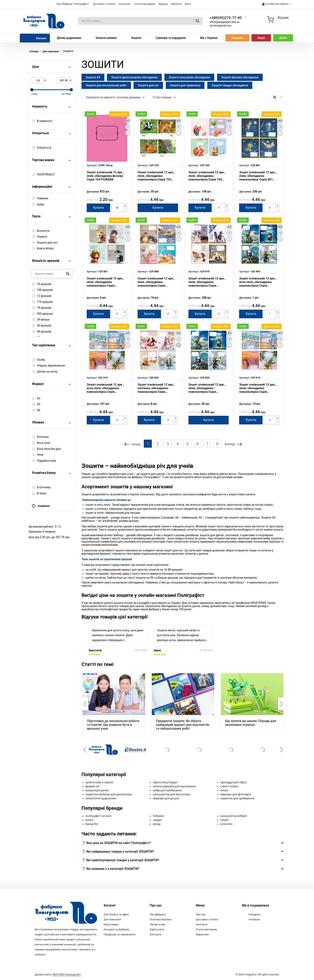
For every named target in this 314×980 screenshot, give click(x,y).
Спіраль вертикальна (48, 366)
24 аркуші (41, 319)
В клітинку (41, 487)
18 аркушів (42, 308)
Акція (261, 38)
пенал (224, 790)
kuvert (89, 820)
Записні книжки (106, 38)
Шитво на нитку (45, 372)
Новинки (237, 38)
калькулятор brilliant (233, 816)
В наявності (42, 121)
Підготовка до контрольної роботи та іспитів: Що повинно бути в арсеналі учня (113, 725)
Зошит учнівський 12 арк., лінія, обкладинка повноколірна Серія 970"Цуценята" (207, 282)
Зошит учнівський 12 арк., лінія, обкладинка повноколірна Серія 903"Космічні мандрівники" (208, 388)
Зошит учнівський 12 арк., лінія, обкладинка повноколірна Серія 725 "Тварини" (156, 176)
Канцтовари (111, 924)
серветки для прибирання (237, 798)
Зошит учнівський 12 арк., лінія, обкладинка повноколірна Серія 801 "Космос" (258, 176)
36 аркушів (42, 325)
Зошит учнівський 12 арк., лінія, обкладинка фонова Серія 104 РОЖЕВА (105, 176)
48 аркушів (42, 331)
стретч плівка (229, 786)
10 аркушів (42, 284)
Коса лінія (41, 443)
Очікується (42, 148)
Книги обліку (43, 248)
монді (157, 824)
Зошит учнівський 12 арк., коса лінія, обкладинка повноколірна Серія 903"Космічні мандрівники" (258, 282)
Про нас (201, 914)
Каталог (41, 38)
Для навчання (112, 919)
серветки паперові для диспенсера (109, 794)
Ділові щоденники (69, 38)
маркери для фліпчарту (236, 794)
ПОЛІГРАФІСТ (44, 174)
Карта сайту (157, 929)
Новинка (40, 198)
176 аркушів (42, 302)
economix (226, 824)
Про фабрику (158, 914)
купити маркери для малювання (174, 786)
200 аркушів (42, 314)
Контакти (124, 4)
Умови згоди (158, 924)
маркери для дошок (166, 798)
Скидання (41, 506)
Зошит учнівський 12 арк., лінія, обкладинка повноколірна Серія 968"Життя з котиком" (156, 282)
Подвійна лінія (44, 461)
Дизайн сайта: (58, 974)
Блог (188, 4)
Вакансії (176, 4)
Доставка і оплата (104, 4)
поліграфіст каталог (99, 816)
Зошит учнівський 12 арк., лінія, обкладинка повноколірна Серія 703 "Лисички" (207, 176)
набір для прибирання (167, 790)
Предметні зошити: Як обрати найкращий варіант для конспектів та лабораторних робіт (183, 725)
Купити (98, 208)
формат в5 (93, 786)
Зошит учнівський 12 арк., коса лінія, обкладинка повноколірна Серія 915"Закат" (105, 388)
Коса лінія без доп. (47, 449)
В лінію (39, 493)
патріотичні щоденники (101, 798)
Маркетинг (202, 934)
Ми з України (209, 38)
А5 (36, 404)
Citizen (225, 820)
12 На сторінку (164, 97)
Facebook (254, 919)
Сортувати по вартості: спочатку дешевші (115, 97)
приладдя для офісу (233, 782)
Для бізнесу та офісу (116, 914)
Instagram (255, 914)
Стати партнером (144, 4)
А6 (36, 410)
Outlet (283, 38)
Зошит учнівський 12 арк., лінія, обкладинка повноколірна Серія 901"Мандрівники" (105, 282)
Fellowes (158, 816)
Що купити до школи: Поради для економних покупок (251, 723)
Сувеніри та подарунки (171, 38)
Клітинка (40, 437)
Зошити (136, 38)
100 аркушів (42, 290)
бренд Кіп (92, 824)
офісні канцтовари (165, 782)
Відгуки (163, 4)
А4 (36, 398)
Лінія (38, 455)
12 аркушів (42, 296)
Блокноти (41, 231)
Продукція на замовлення (120, 934)
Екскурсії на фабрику (116, 929)
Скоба (39, 360)
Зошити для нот (45, 243)
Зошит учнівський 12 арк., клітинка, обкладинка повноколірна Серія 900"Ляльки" (156, 388)
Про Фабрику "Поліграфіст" (73, 4)
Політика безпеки (161, 919)
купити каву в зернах (99, 782)
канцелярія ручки (97, 790)
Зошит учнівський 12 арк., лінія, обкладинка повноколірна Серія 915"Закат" (258, 388)
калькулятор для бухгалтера (171, 794)
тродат (157, 820)
